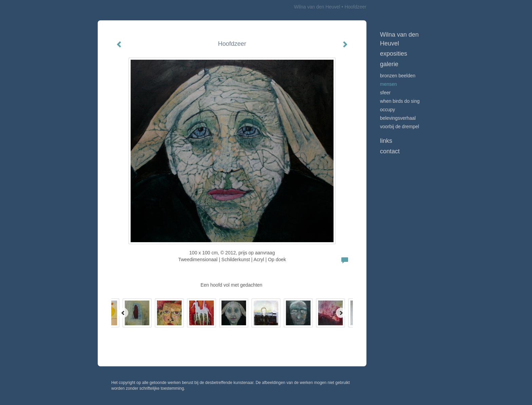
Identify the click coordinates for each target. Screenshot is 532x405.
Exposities (394, 54)
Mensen (388, 84)
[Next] (341, 313)
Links (386, 141)
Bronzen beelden (398, 76)
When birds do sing (400, 101)
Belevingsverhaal (398, 118)
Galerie (389, 64)
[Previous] (123, 313)
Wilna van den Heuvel (317, 7)
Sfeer (385, 93)
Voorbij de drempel (400, 127)
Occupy (387, 110)
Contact (390, 151)
